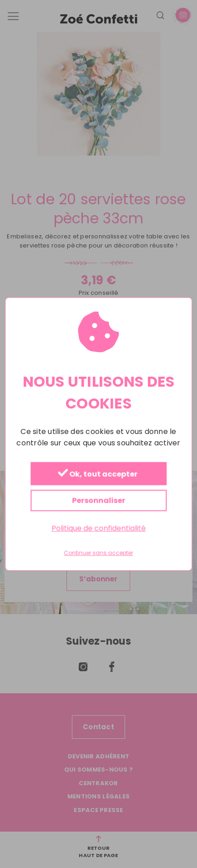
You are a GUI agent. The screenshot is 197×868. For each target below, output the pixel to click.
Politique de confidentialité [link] (98, 528)
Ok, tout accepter (97, 474)
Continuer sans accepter (99, 553)
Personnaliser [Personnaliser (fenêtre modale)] (98, 500)
